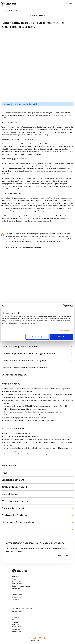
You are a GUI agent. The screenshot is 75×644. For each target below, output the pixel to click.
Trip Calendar (17, 595)
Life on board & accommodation (18, 522)
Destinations (17, 597)
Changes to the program (14, 375)
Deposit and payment (13, 480)
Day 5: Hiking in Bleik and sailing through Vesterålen (28, 354)
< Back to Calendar (10, 11)
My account (17, 631)
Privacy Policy (17, 611)
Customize (37, 337)
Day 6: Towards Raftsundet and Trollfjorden (24, 361)
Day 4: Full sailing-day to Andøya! (19, 347)
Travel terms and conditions (22, 609)
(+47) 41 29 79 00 (18, 584)
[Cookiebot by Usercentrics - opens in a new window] (64, 306)
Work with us (17, 627)
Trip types (16, 599)
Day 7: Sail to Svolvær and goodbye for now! (25, 368)
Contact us (16, 588)
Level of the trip (10, 494)
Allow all (61, 337)
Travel (5, 473)
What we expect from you (15, 501)
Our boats (16, 622)
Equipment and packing (14, 508)
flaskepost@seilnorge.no (21, 586)
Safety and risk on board (14, 487)
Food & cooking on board (15, 515)
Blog (14, 620)
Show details (65, 331)
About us (15, 617)
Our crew (16, 624)
